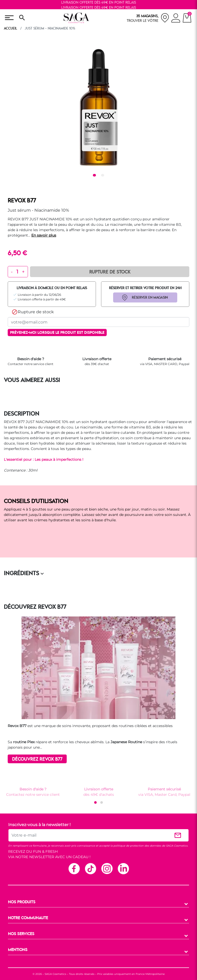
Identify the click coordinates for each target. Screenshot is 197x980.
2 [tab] (103, 176)
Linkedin (123, 868)
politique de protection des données (137, 846)
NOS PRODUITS (22, 902)
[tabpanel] (98, 107)
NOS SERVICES (21, 934)
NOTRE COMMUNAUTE (28, 918)
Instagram (107, 868)
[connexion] (176, 19)
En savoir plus (44, 235)
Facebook (74, 868)
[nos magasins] (148, 18)
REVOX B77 (22, 201)
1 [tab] (95, 176)
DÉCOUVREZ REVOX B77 (37, 759)
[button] (95, 802)
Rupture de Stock (110, 272)
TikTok (90, 868)
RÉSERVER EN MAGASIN (150, 298)
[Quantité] (17, 272)
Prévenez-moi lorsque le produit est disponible (57, 333)
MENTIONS (18, 950)
